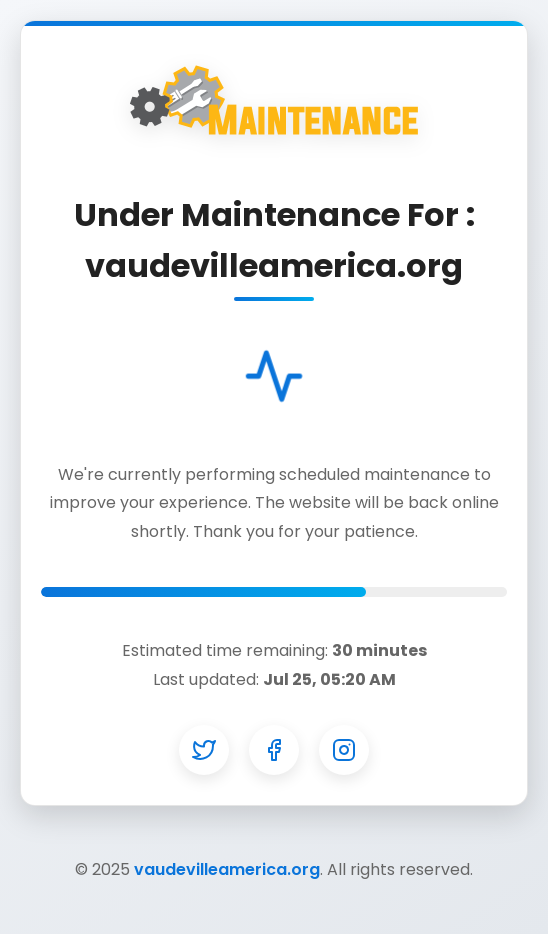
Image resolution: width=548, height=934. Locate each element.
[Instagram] (344, 750)
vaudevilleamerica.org (227, 869)
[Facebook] (274, 750)
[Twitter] (204, 750)
